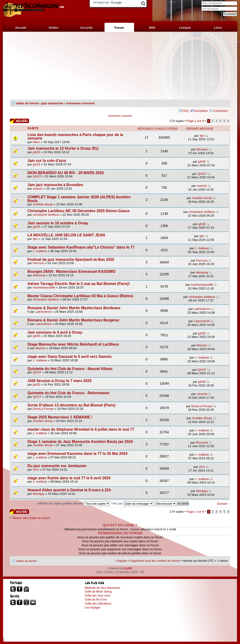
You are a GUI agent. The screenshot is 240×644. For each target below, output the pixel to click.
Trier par (132, 503)
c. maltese (40, 251)
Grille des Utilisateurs (98, 604)
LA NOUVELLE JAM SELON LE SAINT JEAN (66, 235)
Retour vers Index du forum (31, 518)
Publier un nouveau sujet (19, 121)
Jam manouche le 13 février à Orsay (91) (63, 148)
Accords (86, 28)
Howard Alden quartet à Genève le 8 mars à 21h (69, 490)
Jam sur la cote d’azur (47, 161)
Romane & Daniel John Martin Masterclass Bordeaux (74, 308)
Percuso (38, 263)
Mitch (37, 142)
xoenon (38, 189)
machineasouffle (44, 287)
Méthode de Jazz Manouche (103, 588)
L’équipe (121, 561)
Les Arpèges (93, 608)
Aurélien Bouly (43, 204)
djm (202, 136)
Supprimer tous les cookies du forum (155, 561)
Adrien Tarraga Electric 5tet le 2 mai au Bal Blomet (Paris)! (79, 284)
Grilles (54, 28)
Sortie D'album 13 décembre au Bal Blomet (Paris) (71, 405)
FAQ (185, 111)
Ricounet (202, 443)
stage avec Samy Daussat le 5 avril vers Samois (69, 357)
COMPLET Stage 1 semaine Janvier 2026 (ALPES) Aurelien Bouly (79, 199)
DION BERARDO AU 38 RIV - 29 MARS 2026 (66, 173)
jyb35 (37, 152)
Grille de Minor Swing (98, 592)
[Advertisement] (120, 66)
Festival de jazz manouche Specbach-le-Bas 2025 (71, 260)
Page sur (195, 121)
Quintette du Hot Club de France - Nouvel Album (70, 369)
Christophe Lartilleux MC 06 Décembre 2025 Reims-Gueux (79, 211)
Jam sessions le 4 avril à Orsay (55, 332)
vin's (36, 470)
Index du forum (27, 103)
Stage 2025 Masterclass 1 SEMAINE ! (60, 417)
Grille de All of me (96, 600)
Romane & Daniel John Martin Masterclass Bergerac (73, 320)
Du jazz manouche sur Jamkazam (57, 466)
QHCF (37, 176)
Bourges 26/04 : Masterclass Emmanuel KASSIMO (71, 271)
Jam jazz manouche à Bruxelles (55, 185)
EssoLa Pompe (43, 409)
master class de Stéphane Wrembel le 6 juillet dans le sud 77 (81, 429)
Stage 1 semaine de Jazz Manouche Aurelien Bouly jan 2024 (80, 442)
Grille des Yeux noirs (98, 596)
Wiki (152, 28)
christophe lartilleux (46, 215)
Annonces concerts (80, 103)
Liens (218, 28)
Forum (119, 28)
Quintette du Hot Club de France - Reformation (68, 393)
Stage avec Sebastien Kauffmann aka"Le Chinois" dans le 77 (81, 247)
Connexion (220, 111)
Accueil (21, 28)
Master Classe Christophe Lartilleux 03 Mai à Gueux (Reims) (80, 296)
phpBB (128, 568)
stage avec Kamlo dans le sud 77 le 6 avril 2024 (69, 478)
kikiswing (39, 275)
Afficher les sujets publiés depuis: (74, 503)
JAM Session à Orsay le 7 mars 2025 (60, 381)
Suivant (222, 504)
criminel (202, 394)
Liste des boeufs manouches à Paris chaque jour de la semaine (75, 137)
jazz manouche (52, 103)
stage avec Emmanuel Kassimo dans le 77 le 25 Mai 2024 (77, 454)
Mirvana (202, 149)
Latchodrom (43, 312)
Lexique (185, 28)
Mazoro (40, 348)
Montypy (39, 494)
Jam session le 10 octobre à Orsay (58, 223)
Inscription (201, 111)
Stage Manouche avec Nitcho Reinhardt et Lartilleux (73, 344)
